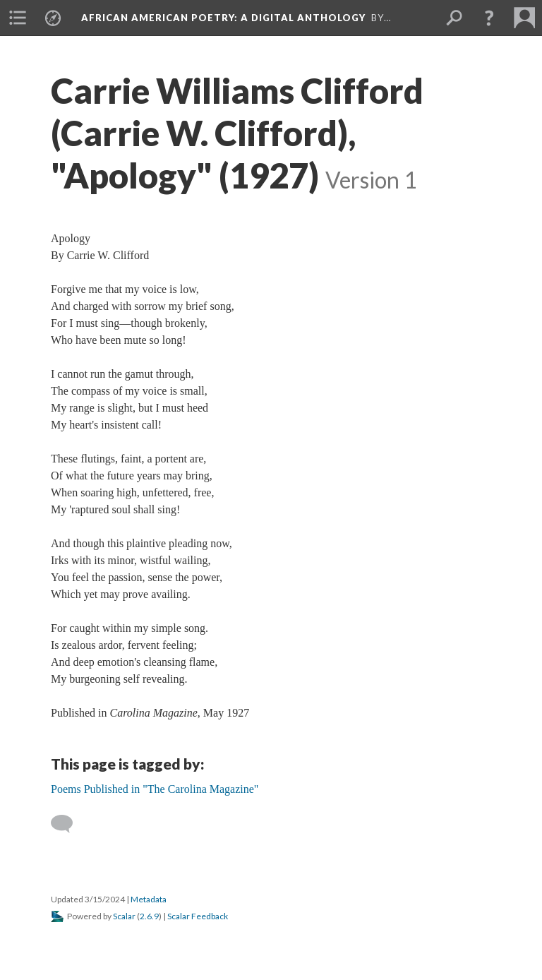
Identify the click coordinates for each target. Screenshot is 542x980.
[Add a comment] (68, 824)
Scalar (124, 916)
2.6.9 (149, 916)
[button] (489, 18)
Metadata (149, 899)
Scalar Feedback (198, 916)
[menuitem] (18, 18)
